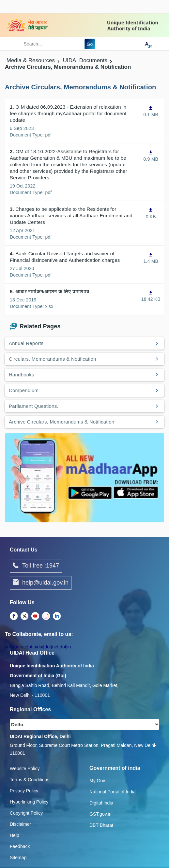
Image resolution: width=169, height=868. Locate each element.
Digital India (101, 803)
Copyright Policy (26, 813)
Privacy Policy (24, 791)
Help (15, 835)
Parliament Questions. (34, 406)
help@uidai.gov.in (41, 583)
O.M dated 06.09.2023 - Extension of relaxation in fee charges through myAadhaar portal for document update (68, 113)
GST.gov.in (100, 814)
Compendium (24, 390)
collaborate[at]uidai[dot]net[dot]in (38, 647)
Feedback (20, 846)
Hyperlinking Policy (29, 802)
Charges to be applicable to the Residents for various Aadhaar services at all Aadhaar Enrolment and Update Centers (71, 216)
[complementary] (14, 616)
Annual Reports (26, 343)
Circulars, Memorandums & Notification (52, 359)
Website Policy (25, 769)
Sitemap (18, 858)
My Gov (97, 781)
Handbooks (22, 375)
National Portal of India (113, 792)
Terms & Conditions (30, 780)
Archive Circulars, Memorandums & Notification (61, 422)
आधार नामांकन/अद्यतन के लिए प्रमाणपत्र (49, 291)
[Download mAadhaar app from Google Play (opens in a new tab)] (84, 477)
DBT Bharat (101, 825)
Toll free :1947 (36, 566)
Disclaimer (20, 824)
